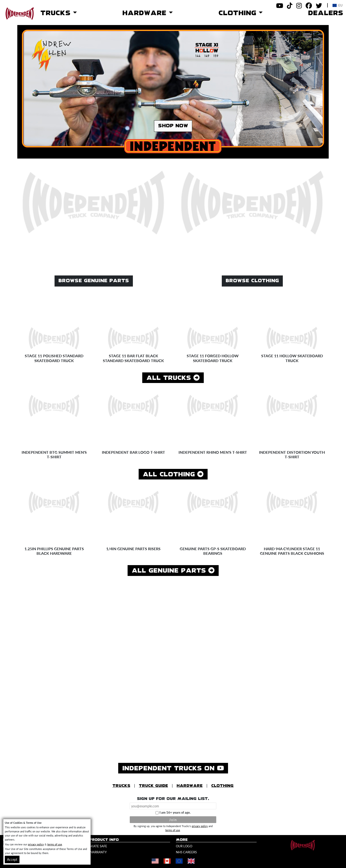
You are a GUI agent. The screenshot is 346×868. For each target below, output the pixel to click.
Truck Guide (153, 786)
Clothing (222, 786)
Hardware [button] (146, 13)
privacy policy (200, 826)
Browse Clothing (252, 281)
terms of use (173, 830)
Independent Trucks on (175, 768)
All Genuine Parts (173, 571)
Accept (12, 859)
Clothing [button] (239, 13)
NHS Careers (186, 852)
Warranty (98, 852)
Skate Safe (98, 846)
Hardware (190, 786)
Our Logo (184, 846)
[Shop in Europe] (179, 861)
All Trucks (173, 378)
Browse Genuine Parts (94, 281)
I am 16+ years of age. (175, 812)
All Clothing (173, 474)
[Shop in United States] (155, 861)
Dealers (326, 13)
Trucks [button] (57, 13)
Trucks (121, 786)
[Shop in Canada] (167, 861)
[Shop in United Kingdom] (191, 861)
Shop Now (173, 126)
